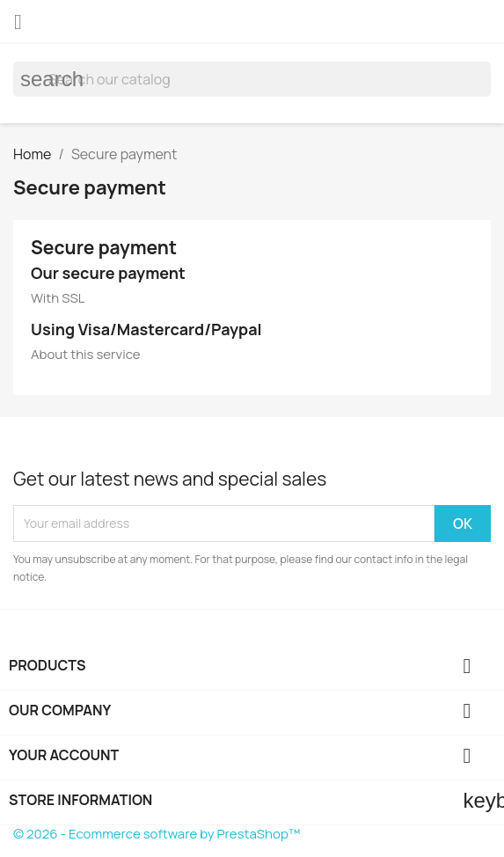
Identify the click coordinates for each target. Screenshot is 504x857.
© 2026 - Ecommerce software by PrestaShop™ (157, 834)
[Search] (252, 79)
